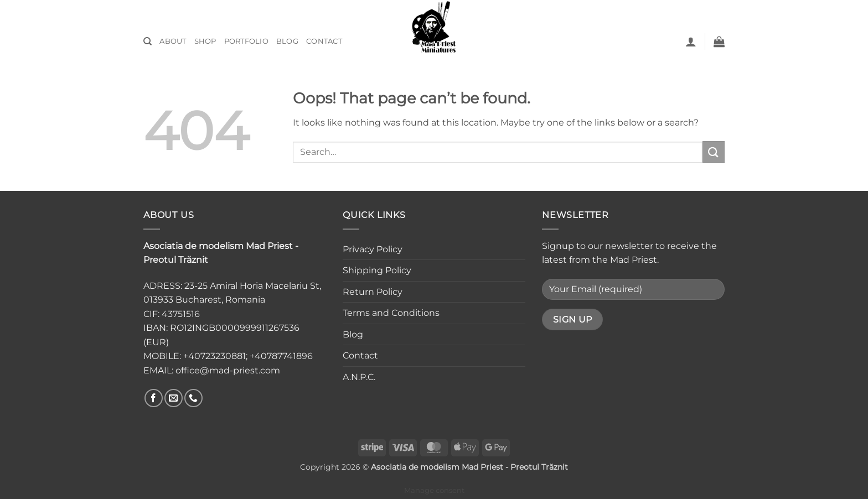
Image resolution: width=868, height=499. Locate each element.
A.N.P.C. (359, 377)
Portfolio (246, 41)
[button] (691, 41)
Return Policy (373, 292)
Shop (205, 41)
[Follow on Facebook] (154, 398)
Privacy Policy (373, 249)
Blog (287, 41)
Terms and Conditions (391, 313)
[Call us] (193, 398)
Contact (324, 41)
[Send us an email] (174, 398)
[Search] (148, 41)
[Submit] (714, 152)
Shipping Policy (377, 270)
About (173, 41)
